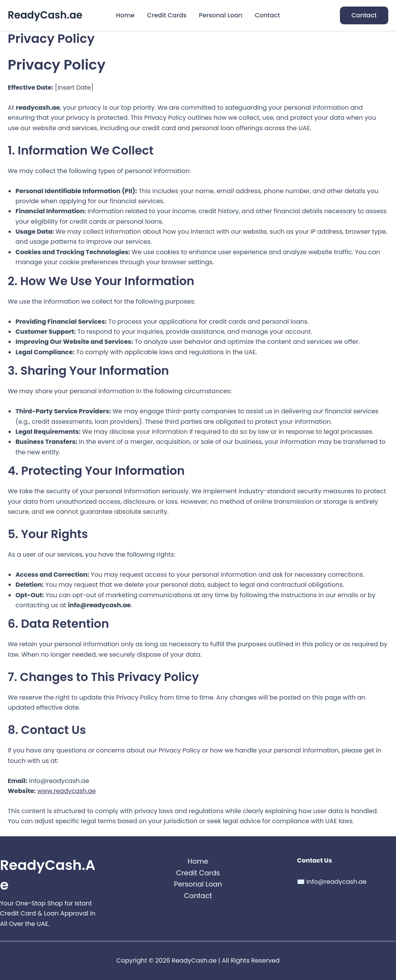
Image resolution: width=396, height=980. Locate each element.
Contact (267, 15)
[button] (364, 15)
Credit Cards (167, 15)
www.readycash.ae (67, 791)
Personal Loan (220, 15)
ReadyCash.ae (45, 15)
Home (125, 15)
